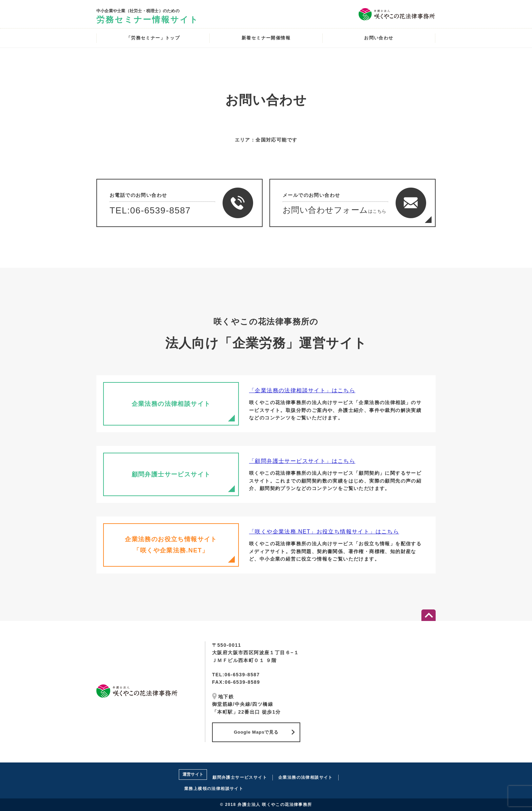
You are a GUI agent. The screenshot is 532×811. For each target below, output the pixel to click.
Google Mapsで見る (256, 732)
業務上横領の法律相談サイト (214, 789)
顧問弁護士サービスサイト (240, 777)
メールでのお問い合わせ (357, 208)
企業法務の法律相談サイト (306, 777)
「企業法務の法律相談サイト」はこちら (302, 390)
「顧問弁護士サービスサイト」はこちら (302, 461)
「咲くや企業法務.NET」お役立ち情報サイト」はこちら (324, 532)
